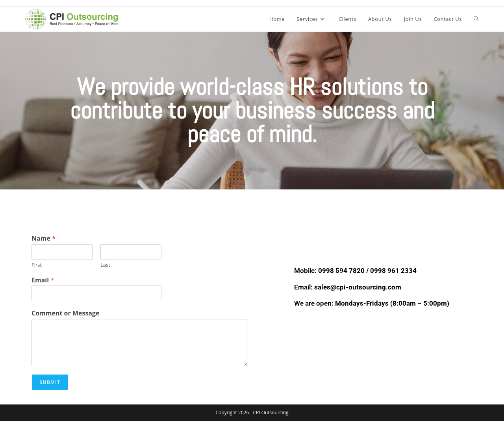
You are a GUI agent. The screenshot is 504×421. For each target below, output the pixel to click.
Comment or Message (66, 313)
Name (44, 238)
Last (105, 265)
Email (43, 280)
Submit (50, 382)
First (37, 265)
